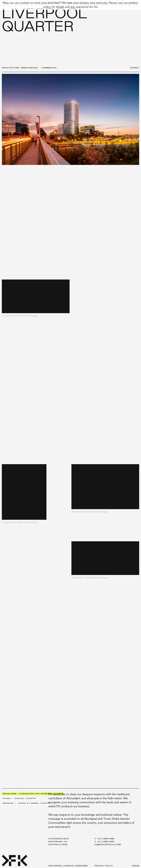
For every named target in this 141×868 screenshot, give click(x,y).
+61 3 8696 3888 (106, 839)
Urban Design (29, 68)
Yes (91, 7)
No (96, 7)
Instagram (55, 866)
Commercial (49, 68)
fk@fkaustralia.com (108, 845)
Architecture (11, 68)
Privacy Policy (104, 866)
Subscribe (81, 866)
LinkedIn (68, 866)
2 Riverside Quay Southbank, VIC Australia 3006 (59, 842)
